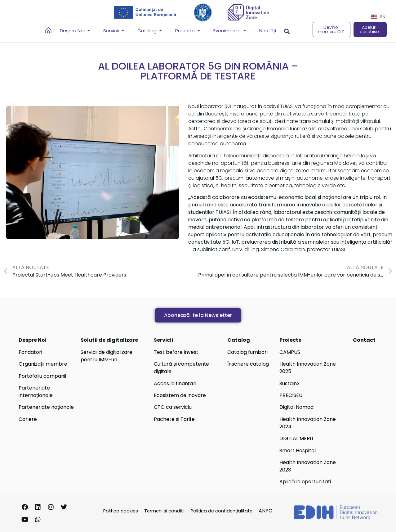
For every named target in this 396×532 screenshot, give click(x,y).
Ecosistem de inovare (180, 395)
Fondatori (30, 352)
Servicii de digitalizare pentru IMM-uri (107, 356)
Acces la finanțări (175, 383)
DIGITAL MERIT (297, 438)
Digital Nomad (296, 407)
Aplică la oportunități (305, 482)
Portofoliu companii (42, 376)
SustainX (290, 383)
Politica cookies (121, 511)
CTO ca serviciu (173, 407)
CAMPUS (290, 352)
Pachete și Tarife (174, 419)
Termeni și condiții (164, 511)
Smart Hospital (298, 451)
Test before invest (176, 352)
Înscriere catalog (248, 364)
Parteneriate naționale (46, 407)
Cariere (28, 419)
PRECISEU (291, 395)
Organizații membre (43, 364)
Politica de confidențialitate (222, 511)
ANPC (265, 511)
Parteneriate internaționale (36, 392)
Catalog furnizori (247, 352)
